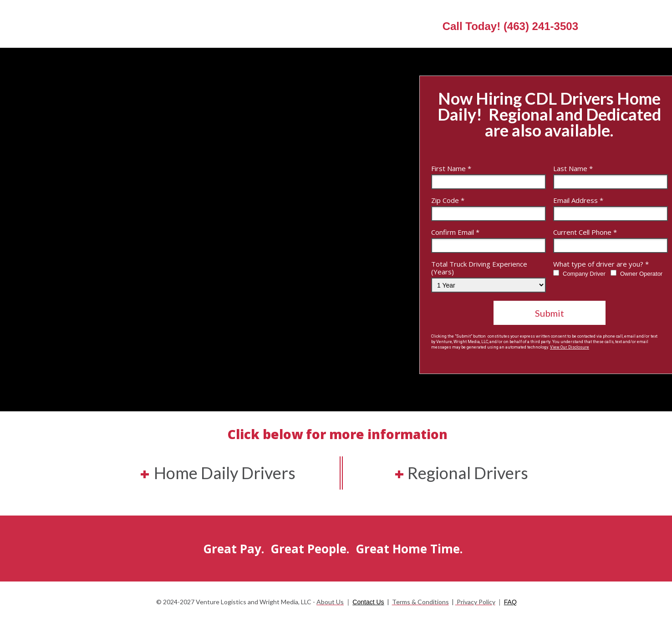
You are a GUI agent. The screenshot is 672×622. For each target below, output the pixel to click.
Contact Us (368, 602)
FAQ (510, 602)
